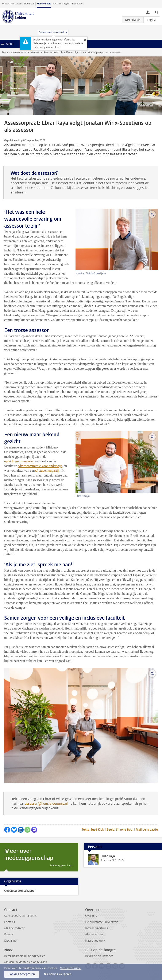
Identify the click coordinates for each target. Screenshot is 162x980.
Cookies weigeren (59, 974)
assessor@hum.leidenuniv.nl (46, 803)
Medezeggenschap (61, 865)
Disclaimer (11, 941)
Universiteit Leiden (12, 4)
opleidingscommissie (18, 461)
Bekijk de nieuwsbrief (99, 956)
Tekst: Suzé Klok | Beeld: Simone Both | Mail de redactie (120, 830)
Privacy (9, 934)
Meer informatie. (71, 968)
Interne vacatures (97, 928)
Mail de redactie (15, 928)
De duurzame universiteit (101, 922)
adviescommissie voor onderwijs (40, 466)
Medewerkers (44, 4)
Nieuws (35, 52)
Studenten (29, 4)
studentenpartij (49, 471)
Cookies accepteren (22, 974)
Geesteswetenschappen (20, 891)
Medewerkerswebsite (14, 52)
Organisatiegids (61, 4)
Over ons (91, 916)
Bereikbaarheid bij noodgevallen (25, 956)
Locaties (9, 922)
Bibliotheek (78, 4)
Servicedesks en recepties (21, 916)
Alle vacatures (94, 934)
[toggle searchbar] (157, 12)
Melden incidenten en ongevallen (26, 962)
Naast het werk (95, 941)
